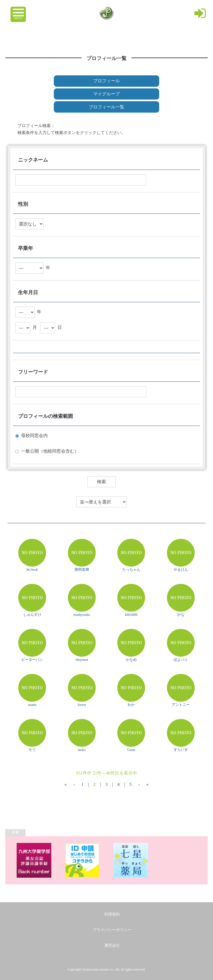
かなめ (131, 660)
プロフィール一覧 (106, 107)
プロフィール (106, 81)
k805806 (131, 615)
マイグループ (106, 94)
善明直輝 (82, 570)
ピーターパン (32, 660)
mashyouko (82, 615)
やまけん (181, 570)
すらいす (181, 750)
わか (131, 705)
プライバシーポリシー (112, 930)
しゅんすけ (32, 615)
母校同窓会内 (34, 436)
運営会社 (112, 945)
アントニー (181, 705)
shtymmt (82, 660)
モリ (32, 750)
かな (181, 615)
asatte (32, 705)
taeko (82, 750)
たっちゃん (131, 570)
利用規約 (112, 914)
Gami (131, 750)
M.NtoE (32, 570)
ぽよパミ (181, 660)
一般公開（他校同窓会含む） (50, 451)
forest (82, 705)
